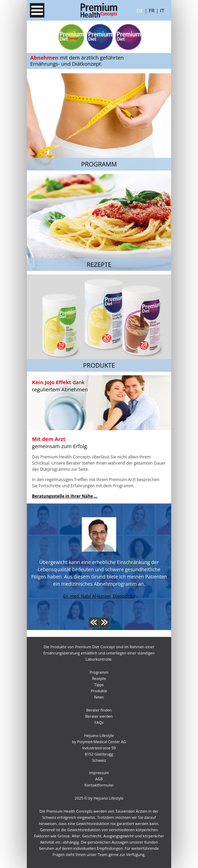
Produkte (99, 365)
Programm (99, 164)
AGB (99, 779)
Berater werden (99, 716)
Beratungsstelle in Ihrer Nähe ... (65, 496)
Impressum (99, 773)
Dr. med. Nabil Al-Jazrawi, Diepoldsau (99, 596)
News (99, 697)
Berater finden (99, 710)
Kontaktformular (99, 785)
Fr (152, 10)
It (162, 10)
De (140, 10)
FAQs (99, 722)
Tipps (99, 685)
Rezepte (99, 264)
